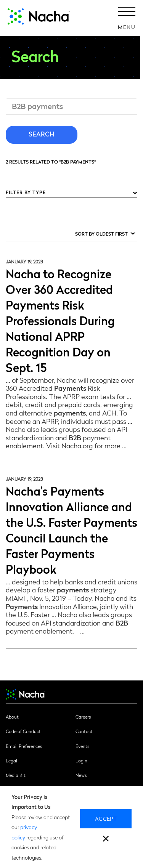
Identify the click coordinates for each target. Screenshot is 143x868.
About (12, 717)
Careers (83, 717)
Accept (106, 818)
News (81, 775)
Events (82, 746)
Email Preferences (24, 746)
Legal (11, 761)
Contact (84, 731)
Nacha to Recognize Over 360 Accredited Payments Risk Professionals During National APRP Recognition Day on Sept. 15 (60, 320)
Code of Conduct (23, 731)
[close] (106, 840)
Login (81, 761)
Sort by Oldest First (101, 234)
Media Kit (16, 775)
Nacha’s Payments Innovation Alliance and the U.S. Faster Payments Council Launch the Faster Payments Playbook (71, 529)
